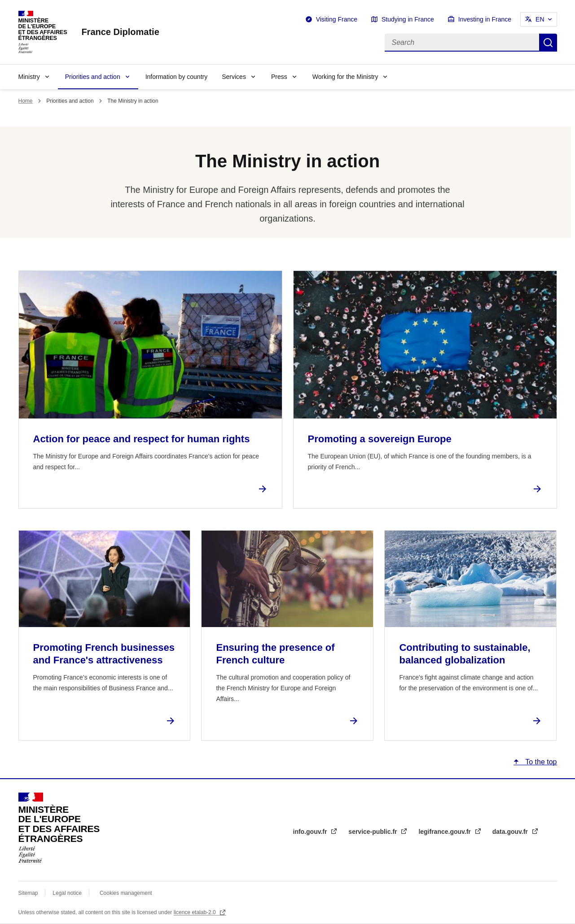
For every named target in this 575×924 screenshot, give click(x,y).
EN (540, 19)
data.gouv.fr (511, 832)
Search (548, 43)
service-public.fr (373, 832)
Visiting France (337, 19)
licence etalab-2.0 (195, 912)
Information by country (177, 77)
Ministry (29, 77)
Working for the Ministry (345, 77)
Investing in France (485, 19)
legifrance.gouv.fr (445, 832)
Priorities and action (93, 77)
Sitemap (29, 893)
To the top (540, 762)
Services (234, 77)
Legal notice (67, 893)
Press (279, 77)
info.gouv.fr (311, 832)
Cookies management (126, 893)
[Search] (462, 43)
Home (26, 101)
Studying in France (408, 19)
